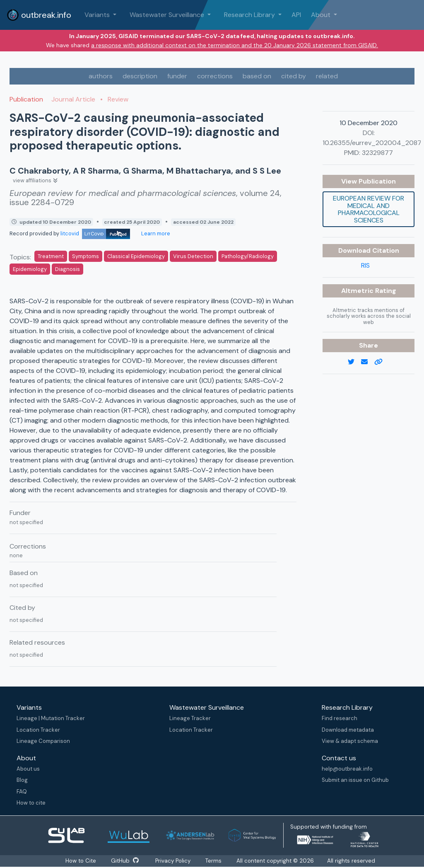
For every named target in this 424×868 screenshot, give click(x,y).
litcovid (95, 233)
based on (257, 76)
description (140, 76)
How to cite (31, 803)
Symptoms (86, 256)
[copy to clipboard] (382, 362)
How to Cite (80, 861)
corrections (215, 76)
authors (101, 76)
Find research (340, 718)
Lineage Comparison (43, 741)
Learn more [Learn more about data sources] (155, 233)
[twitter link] (354, 362)
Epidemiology (30, 269)
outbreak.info (39, 15)
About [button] (322, 15)
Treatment (51, 256)
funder (177, 76)
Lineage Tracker (190, 718)
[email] (368, 362)
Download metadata (348, 730)
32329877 (377, 153)
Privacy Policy (174, 861)
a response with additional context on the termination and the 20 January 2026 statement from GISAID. (235, 45)
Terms (216, 861)
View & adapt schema (350, 741)
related (327, 76)
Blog (22, 780)
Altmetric (358, 291)
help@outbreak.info (347, 769)
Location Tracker (38, 730)
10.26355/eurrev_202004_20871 (373, 143)
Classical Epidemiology (136, 256)
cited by (294, 76)
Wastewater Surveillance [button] (168, 15)
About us (28, 769)
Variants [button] (98, 15)
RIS (365, 265)
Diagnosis (67, 269)
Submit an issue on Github (355, 780)
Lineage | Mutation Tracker (51, 718)
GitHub (125, 861)
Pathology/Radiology (248, 256)
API (296, 15)
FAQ (22, 792)
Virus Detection (193, 256)
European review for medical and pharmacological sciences (369, 209)
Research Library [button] (250, 15)
